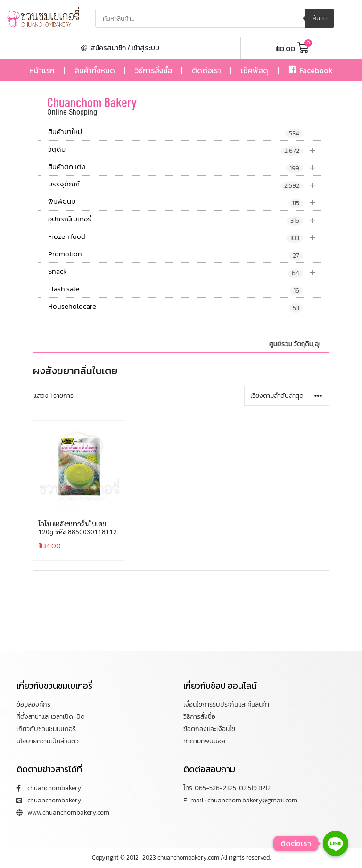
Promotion (176, 254)
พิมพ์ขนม (186, 202)
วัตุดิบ (186, 149)
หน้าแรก (42, 70)
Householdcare (176, 307)
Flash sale (176, 289)
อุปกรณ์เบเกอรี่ (186, 219)
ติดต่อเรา (206, 70)
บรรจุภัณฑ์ (186, 184)
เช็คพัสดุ (255, 70)
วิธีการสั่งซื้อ (153, 70)
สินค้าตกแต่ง (186, 167)
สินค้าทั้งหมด (95, 70)
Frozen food (186, 237)
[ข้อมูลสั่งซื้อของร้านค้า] (287, 396)
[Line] (336, 843)
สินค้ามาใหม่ (176, 132)
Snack (186, 272)
